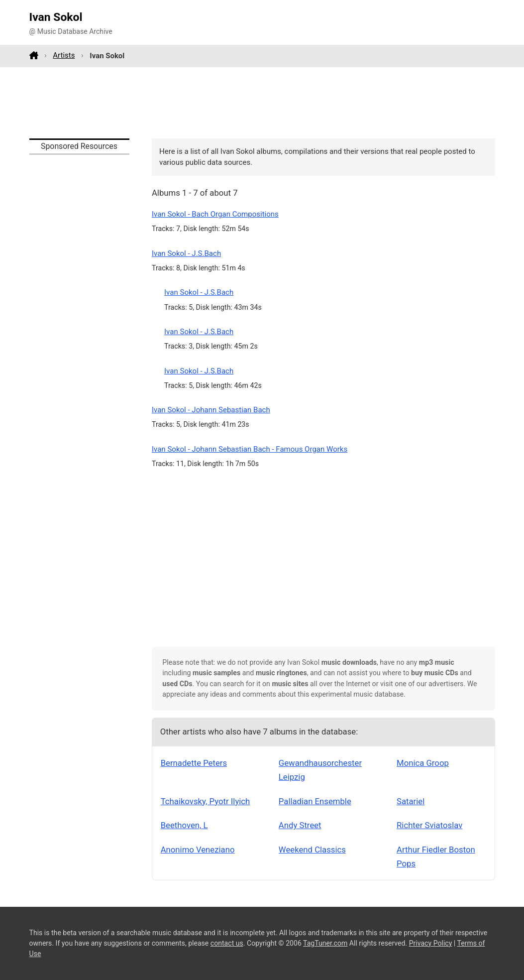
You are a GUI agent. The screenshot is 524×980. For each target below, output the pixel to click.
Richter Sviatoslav (429, 825)
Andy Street (300, 825)
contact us (227, 943)
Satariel (411, 801)
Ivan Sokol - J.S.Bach (186, 253)
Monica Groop (423, 763)
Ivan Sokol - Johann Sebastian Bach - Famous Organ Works (250, 449)
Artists (64, 55)
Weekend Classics (312, 850)
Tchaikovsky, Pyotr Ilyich (206, 801)
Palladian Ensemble (315, 801)
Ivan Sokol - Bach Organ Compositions (215, 214)
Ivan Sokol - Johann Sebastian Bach (211, 410)
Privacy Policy (431, 943)
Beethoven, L (184, 825)
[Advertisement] (262, 103)
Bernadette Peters (194, 763)
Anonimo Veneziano (198, 850)
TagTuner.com (325, 943)
